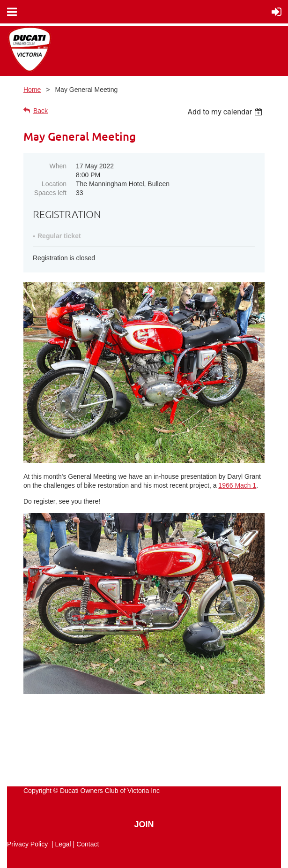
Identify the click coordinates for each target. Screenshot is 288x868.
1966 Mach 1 (237, 485)
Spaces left (50, 193)
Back (41, 111)
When (58, 166)
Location (54, 184)
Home (32, 90)
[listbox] (226, 112)
